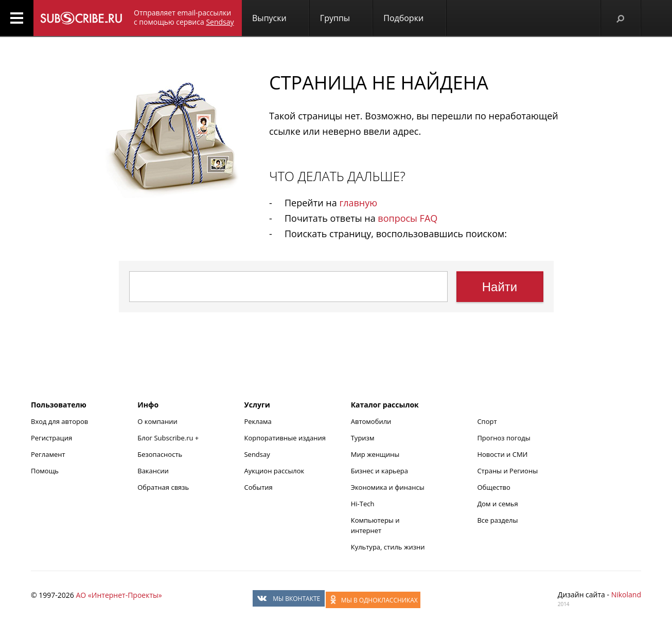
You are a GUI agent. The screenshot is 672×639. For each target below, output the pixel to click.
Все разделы (497, 520)
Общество (493, 487)
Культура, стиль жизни (388, 547)
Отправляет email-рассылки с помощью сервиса (184, 17)
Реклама (258, 421)
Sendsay (257, 454)
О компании (157, 421)
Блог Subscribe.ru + (169, 438)
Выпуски (269, 18)
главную (358, 203)
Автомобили (371, 421)
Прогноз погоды (503, 438)
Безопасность (160, 454)
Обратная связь (163, 487)
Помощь (45, 471)
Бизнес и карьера (379, 471)
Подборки (403, 18)
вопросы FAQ (408, 218)
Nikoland (626, 594)
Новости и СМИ (502, 454)
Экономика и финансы (388, 487)
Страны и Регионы (507, 471)
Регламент (48, 454)
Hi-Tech (363, 504)
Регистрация (51, 438)
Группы (335, 18)
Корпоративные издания (285, 438)
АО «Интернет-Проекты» (119, 595)
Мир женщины (375, 454)
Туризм (363, 438)
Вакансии (153, 471)
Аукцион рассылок (274, 471)
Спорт (487, 421)
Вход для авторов (59, 421)
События (258, 487)
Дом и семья (497, 504)
